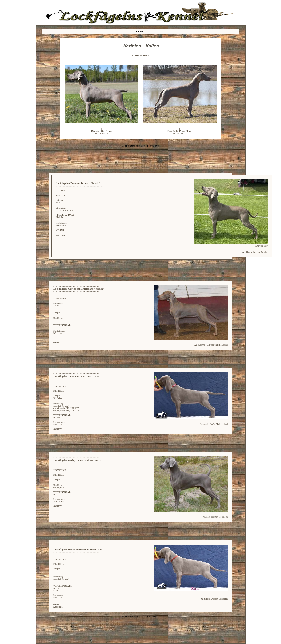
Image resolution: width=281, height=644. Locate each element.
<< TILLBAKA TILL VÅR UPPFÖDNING (140, 146)
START (140, 32)
